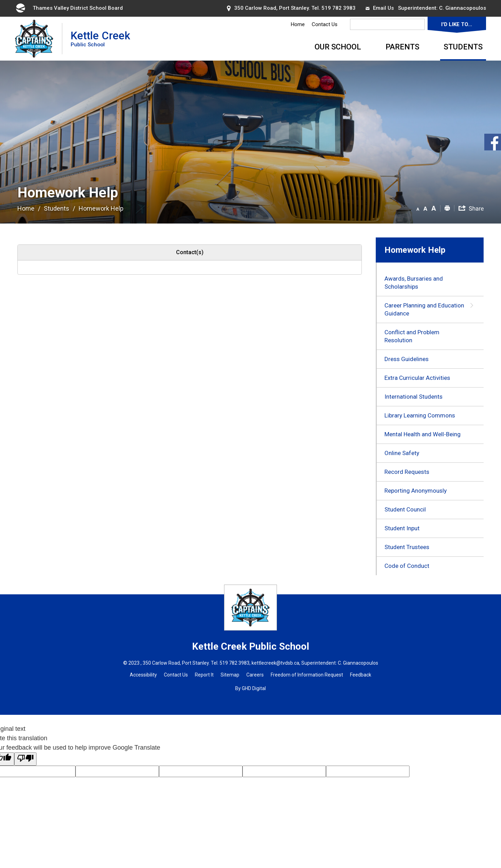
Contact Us (325, 24)
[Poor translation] (25, 759)
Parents (402, 47)
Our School (338, 47)
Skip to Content (0, 0)
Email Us (380, 8)
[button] (418, 208)
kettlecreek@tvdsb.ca (275, 663)
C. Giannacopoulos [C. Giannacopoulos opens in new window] (463, 8)
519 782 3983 (339, 8)
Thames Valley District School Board (69, 8)
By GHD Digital (250, 688)
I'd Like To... (457, 24)
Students (463, 47)
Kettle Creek (100, 38)
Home (298, 24)
